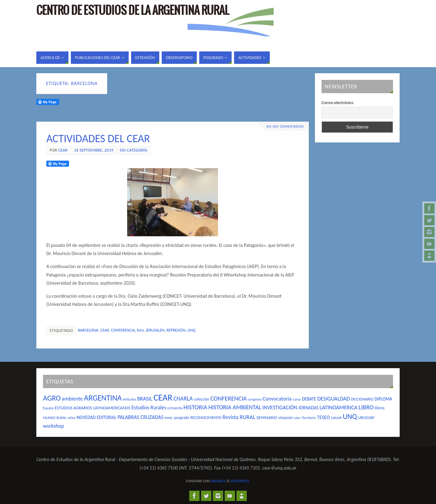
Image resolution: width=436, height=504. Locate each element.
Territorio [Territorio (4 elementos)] (309, 418)
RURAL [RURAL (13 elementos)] (247, 417)
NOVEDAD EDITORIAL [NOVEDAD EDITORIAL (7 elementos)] (96, 417)
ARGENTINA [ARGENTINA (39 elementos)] (103, 398)
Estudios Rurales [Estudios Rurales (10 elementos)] (149, 407)
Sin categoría (133, 150)
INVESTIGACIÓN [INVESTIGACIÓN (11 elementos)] (280, 407)
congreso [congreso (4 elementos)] (255, 399)
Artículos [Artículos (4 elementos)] (130, 399)
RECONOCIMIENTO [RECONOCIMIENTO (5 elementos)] (206, 418)
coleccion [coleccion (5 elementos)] (201, 399)
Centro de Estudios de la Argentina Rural (133, 11)
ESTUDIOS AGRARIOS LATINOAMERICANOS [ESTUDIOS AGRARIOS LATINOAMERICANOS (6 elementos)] (93, 408)
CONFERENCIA (123, 330)
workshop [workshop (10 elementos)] (53, 426)
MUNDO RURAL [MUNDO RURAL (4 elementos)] (55, 418)
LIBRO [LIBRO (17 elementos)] (366, 407)
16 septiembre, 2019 (94, 150)
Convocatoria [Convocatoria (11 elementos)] (277, 399)
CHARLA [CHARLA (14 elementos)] (183, 398)
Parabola (218, 481)
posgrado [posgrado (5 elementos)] (182, 418)
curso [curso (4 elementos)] (297, 399)
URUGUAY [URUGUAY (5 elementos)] (366, 418)
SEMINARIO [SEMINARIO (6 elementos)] (267, 417)
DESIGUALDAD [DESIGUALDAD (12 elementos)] (334, 399)
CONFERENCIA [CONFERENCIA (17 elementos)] (229, 398)
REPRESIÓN (176, 330)
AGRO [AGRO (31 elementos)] (52, 398)
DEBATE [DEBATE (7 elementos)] (309, 399)
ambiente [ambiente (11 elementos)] (72, 399)
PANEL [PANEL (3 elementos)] (169, 418)
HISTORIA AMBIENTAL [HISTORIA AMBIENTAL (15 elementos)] (235, 407)
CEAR (105, 330)
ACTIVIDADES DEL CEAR (98, 139)
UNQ (192, 330)
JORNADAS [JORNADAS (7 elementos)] (308, 408)
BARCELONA (88, 330)
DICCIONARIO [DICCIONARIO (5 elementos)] (362, 399)
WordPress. (240, 481)
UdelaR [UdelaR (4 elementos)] (336, 418)
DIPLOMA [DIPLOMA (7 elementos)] (383, 399)
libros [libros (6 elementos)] (380, 408)
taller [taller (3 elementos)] (297, 418)
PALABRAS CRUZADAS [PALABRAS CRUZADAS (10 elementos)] (140, 417)
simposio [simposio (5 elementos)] (286, 418)
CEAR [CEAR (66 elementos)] (163, 398)
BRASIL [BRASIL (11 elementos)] (145, 399)
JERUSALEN (155, 330)
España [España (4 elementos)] (48, 408)
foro (140, 330)
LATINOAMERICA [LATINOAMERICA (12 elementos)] (339, 407)
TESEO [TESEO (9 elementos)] (324, 417)
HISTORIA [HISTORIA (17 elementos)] (195, 407)
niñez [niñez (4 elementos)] (71, 418)
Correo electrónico (338, 103)
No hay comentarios (285, 126)
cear (63, 150)
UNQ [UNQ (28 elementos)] (350, 416)
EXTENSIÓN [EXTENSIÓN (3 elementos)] (175, 408)
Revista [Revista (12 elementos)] (231, 417)
